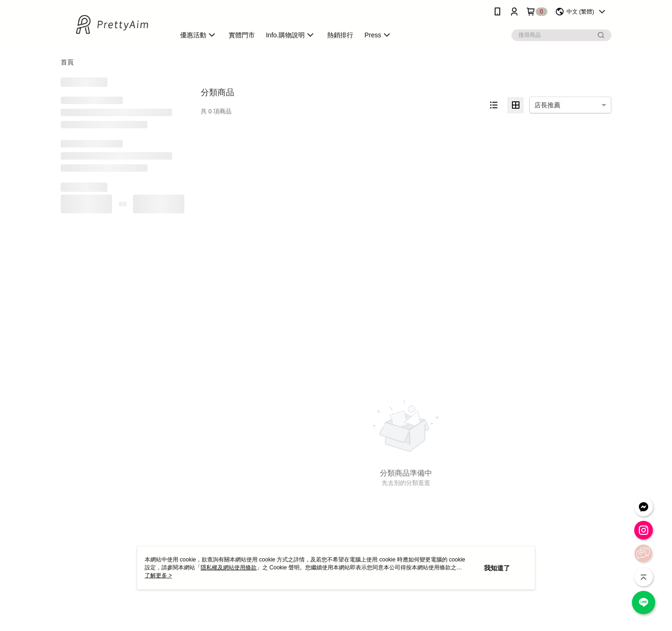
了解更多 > (158, 575)
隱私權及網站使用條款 (229, 568)
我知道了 (497, 568)
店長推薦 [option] (547, 105)
